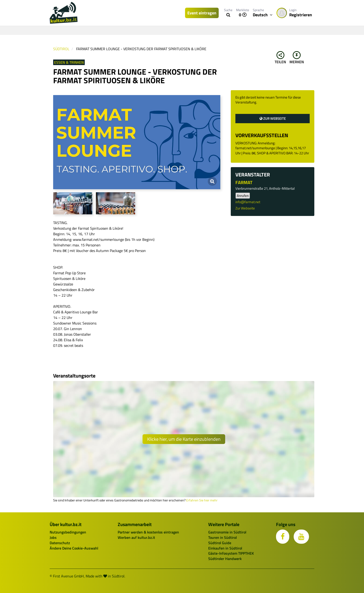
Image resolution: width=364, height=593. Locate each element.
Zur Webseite (273, 118)
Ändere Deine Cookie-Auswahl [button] (74, 548)
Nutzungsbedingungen (68, 532)
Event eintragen (202, 13)
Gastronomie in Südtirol (227, 532)
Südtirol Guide (220, 543)
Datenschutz (60, 543)
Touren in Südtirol (223, 537)
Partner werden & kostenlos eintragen (148, 532)
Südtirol (61, 49)
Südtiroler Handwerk (225, 559)
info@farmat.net (248, 202)
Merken (297, 58)
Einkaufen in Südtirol (225, 548)
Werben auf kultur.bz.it (136, 537)
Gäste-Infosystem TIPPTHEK (231, 553)
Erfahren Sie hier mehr (202, 500)
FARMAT (244, 182)
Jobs (53, 537)
